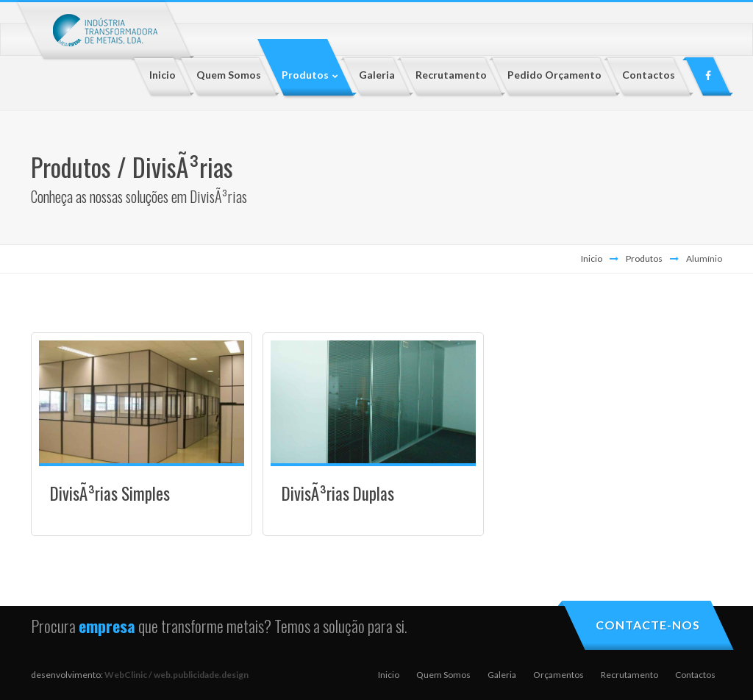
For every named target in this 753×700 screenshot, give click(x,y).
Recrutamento (629, 675)
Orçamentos (558, 675)
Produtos (644, 258)
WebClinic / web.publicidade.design (176, 675)
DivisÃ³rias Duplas (338, 493)
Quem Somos (443, 675)
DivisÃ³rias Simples (110, 493)
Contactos (695, 675)
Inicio (592, 258)
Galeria (502, 675)
